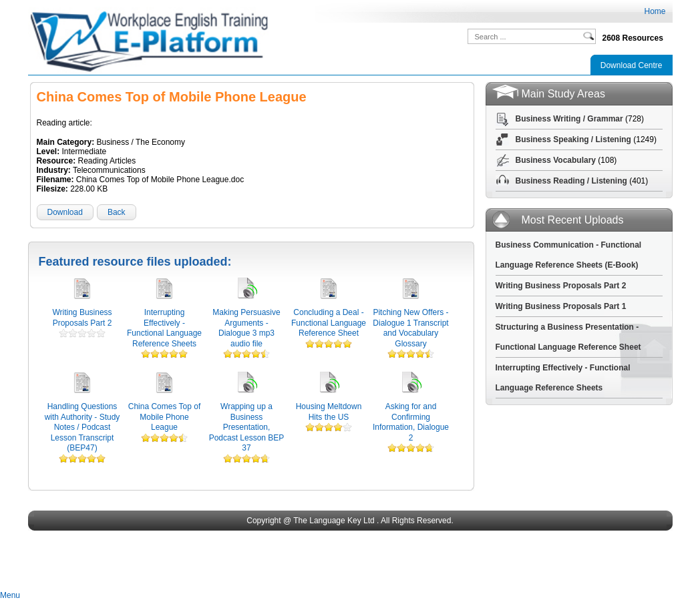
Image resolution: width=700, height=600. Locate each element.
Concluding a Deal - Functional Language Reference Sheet (329, 323)
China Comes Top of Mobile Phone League (165, 417)
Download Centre (632, 65)
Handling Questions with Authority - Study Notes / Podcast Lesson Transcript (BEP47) (82, 427)
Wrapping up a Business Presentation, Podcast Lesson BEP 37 (247, 427)
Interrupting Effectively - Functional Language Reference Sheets (164, 328)
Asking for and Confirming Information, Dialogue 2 (411, 422)
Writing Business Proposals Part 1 (561, 306)
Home (655, 11)
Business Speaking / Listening (573, 139)
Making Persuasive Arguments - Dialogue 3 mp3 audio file (246, 328)
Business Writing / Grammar (569, 119)
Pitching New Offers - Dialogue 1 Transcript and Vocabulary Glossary (410, 328)
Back (117, 212)
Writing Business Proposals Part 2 (82, 318)
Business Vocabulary (556, 160)
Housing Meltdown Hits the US (329, 412)
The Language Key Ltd (334, 521)
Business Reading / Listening (571, 181)
